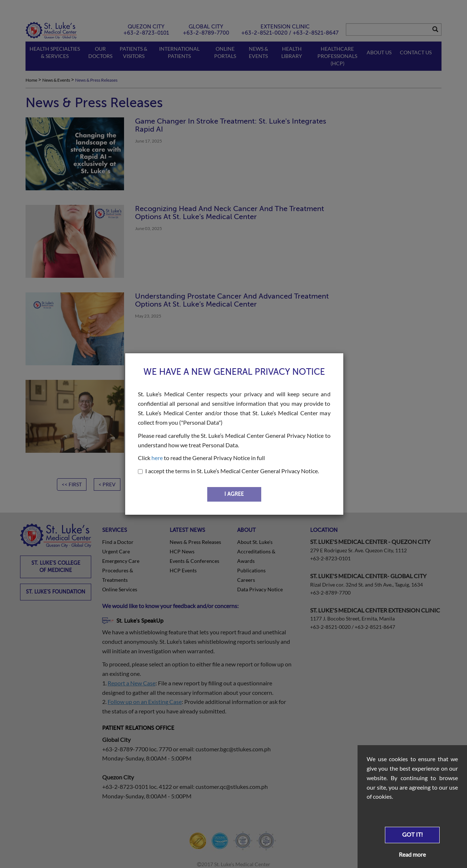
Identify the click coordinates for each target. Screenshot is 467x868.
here (157, 458)
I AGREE (234, 494)
